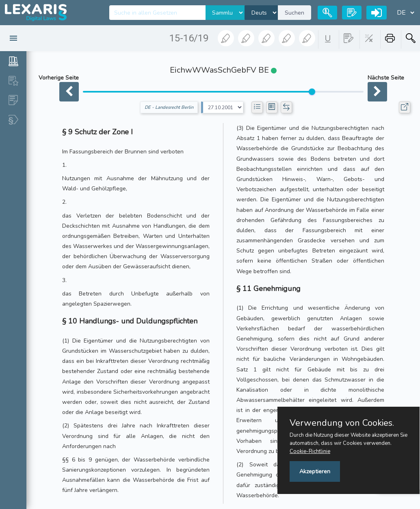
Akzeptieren (315, 471)
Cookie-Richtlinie (310, 451)
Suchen (294, 13)
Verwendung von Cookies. (342, 423)
